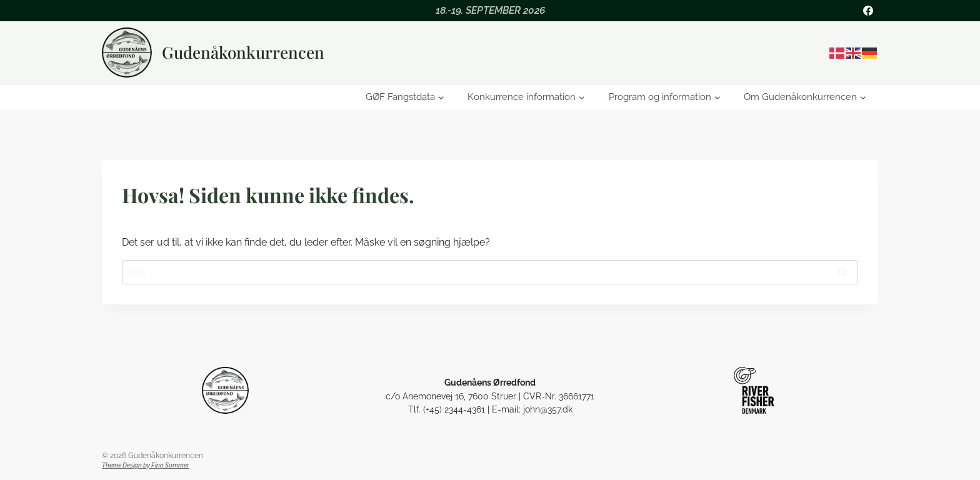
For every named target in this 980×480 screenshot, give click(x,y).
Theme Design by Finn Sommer (146, 465)
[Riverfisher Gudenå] (755, 390)
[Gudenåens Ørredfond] (225, 390)
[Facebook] (868, 11)
